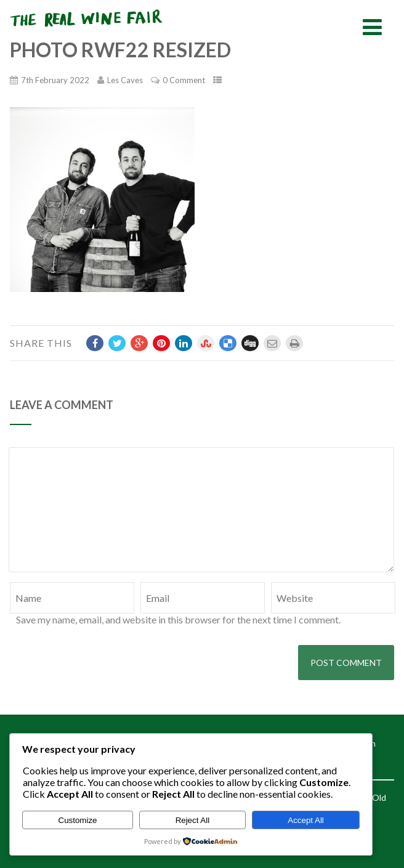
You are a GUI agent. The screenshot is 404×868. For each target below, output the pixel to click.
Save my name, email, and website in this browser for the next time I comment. (178, 619)
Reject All (193, 820)
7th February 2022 (55, 80)
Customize (78, 820)
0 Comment (184, 80)
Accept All (306, 820)
